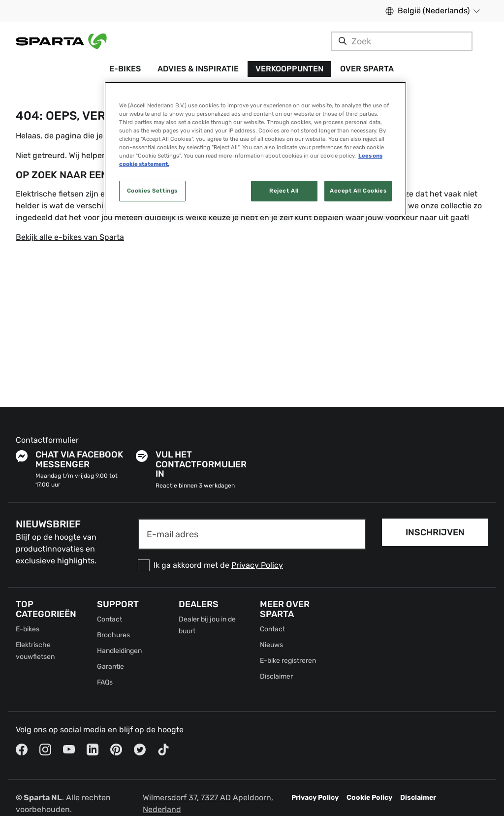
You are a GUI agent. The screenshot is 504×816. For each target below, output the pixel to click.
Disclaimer (276, 676)
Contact (110, 619)
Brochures (113, 635)
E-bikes (28, 629)
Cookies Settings (152, 191)
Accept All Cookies (358, 191)
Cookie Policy (369, 798)
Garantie (110, 667)
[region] (255, 149)
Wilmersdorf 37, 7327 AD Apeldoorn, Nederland (208, 803)
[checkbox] (252, 565)
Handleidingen (119, 651)
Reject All (284, 191)
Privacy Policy (257, 565)
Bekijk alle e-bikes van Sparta (70, 237)
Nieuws (271, 645)
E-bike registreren (288, 661)
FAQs (105, 682)
